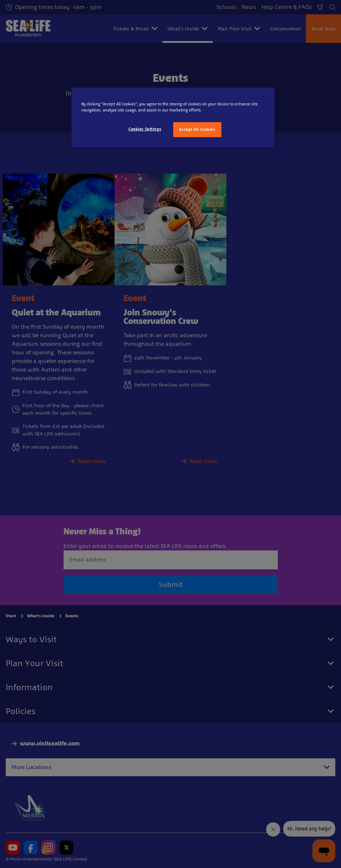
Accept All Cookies (197, 129)
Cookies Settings (145, 129)
